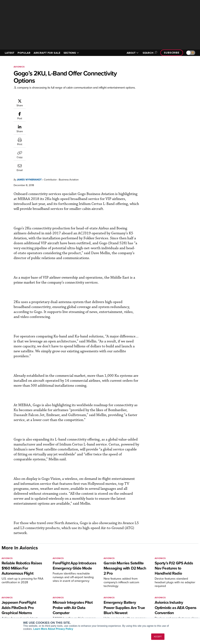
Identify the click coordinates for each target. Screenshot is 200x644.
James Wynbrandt (29, 115)
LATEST (10, 53)
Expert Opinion (113, 598)
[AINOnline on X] (15, 579)
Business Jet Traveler (17, 606)
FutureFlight (10, 611)
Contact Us (161, 606)
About (158, 593)
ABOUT (133, 53)
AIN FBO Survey (14, 593)
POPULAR (24, 53)
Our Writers (161, 598)
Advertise (162, 611)
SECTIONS (71, 53)
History (159, 602)
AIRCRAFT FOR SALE (47, 53)
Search (149, 53)
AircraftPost (12, 602)
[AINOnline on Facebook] (3, 579)
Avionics (19, 67)
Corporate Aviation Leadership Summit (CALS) (24, 616)
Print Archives (112, 593)
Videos (109, 606)
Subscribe (172, 53)
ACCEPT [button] (158, 637)
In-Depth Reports (114, 602)
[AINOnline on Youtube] (9, 579)
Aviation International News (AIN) (23, 598)
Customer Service (64, 598)
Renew (58, 602)
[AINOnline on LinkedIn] (21, 579)
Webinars (110, 611)
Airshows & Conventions (118, 615)
